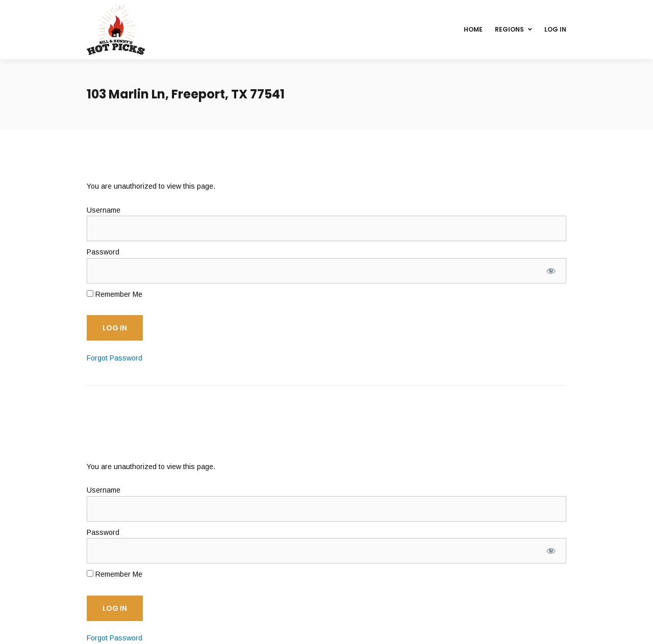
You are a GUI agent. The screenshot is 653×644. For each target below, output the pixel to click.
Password (103, 252)
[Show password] (551, 271)
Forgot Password (115, 358)
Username (104, 210)
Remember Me (115, 294)
